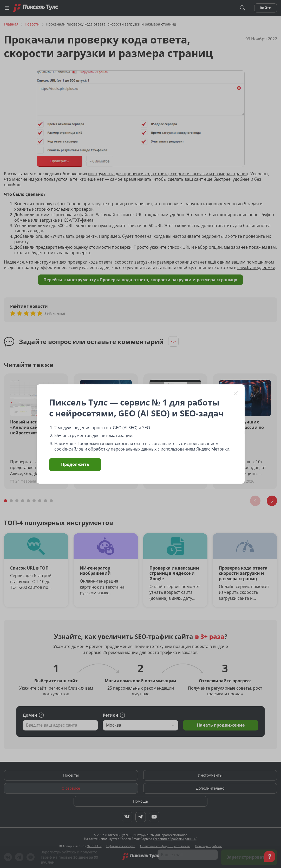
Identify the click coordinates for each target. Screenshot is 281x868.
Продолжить (75, 464)
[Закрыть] (236, 393)
